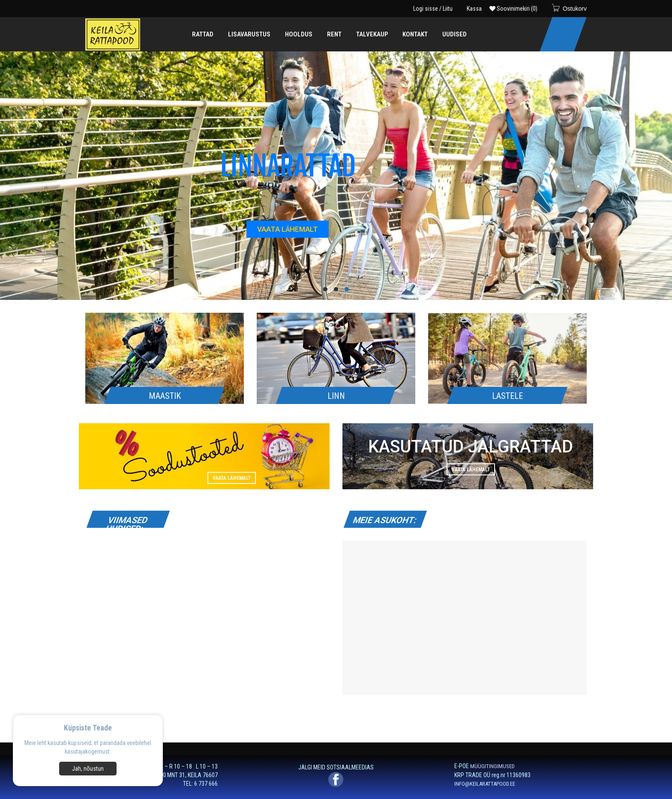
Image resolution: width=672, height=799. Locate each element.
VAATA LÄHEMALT (288, 229)
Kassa (474, 9)
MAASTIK (165, 396)
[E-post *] (528, 746)
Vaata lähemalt (232, 478)
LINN (336, 396)
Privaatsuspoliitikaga (314, 783)
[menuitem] (203, 34)
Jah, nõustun (88, 769)
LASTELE (507, 396)
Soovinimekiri (513, 9)
